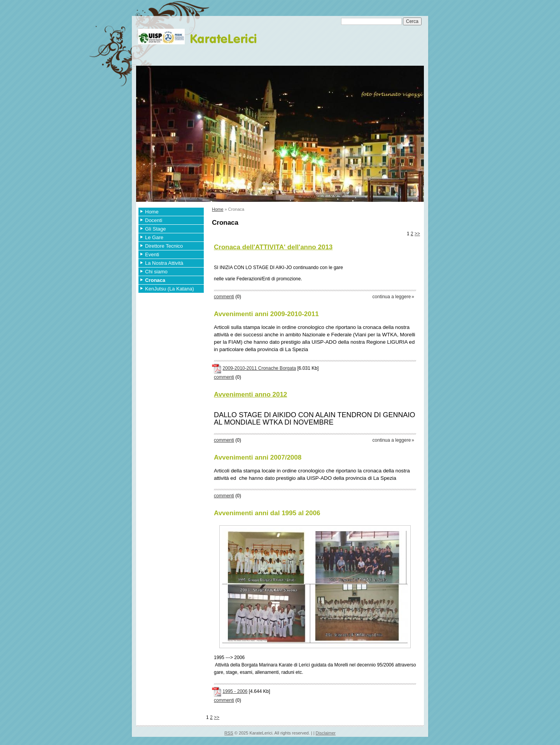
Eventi (152, 254)
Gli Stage (155, 229)
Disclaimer (326, 733)
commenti (224, 297)
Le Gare (154, 237)
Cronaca (155, 280)
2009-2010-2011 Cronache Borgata (259, 368)
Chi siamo (156, 272)
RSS (229, 733)
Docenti (154, 220)
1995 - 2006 (235, 691)
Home (152, 212)
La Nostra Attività (164, 263)
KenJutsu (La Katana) (170, 289)
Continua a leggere (392, 297)
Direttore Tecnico (164, 246)
